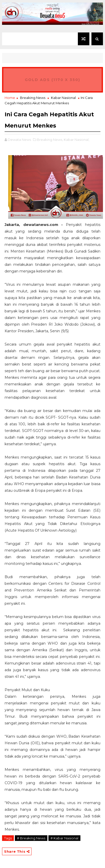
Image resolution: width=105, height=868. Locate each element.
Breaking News (33, 98)
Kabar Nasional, (77, 140)
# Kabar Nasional (64, 838)
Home (10, 98)
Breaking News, (50, 140)
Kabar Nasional (63, 98)
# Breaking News (31, 838)
